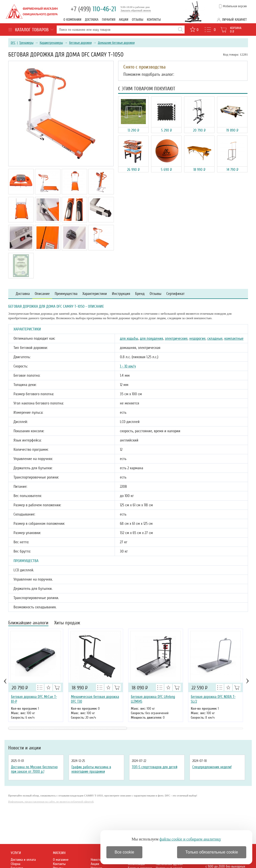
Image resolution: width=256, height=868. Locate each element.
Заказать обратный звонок (136, 10)
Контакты (154, 20)
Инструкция (121, 294)
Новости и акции (25, 748)
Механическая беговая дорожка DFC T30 (95, 699)
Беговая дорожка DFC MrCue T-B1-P (34, 699)
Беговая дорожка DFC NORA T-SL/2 (213, 699)
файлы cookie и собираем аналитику (190, 839)
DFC (13, 43)
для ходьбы (129, 338)
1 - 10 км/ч (128, 366)
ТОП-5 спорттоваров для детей (155, 767)
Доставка (92, 20)
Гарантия (109, 20)
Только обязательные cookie (212, 852)
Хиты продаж (67, 623)
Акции (124, 20)
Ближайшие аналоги (28, 623)
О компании (72, 20)
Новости (96, 860)
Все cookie (124, 852)
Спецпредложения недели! (212, 767)
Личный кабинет (234, 20)
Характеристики (95, 294)
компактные (234, 338)
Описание (42, 294)
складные (215, 338)
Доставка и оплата (23, 860)
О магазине (61, 860)
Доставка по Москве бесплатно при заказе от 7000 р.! (34, 769)
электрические (176, 338)
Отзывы (138, 20)
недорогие (197, 338)
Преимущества (66, 294)
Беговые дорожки (80, 43)
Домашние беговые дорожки (116, 43)
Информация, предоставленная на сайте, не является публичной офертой (51, 801)
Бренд (140, 294)
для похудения (151, 338)
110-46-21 (93, 9)
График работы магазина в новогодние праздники (91, 769)
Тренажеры (26, 43)
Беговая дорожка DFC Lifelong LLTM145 (153, 699)
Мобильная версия (235, 6)
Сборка (15, 864)
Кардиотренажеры (51, 43)
